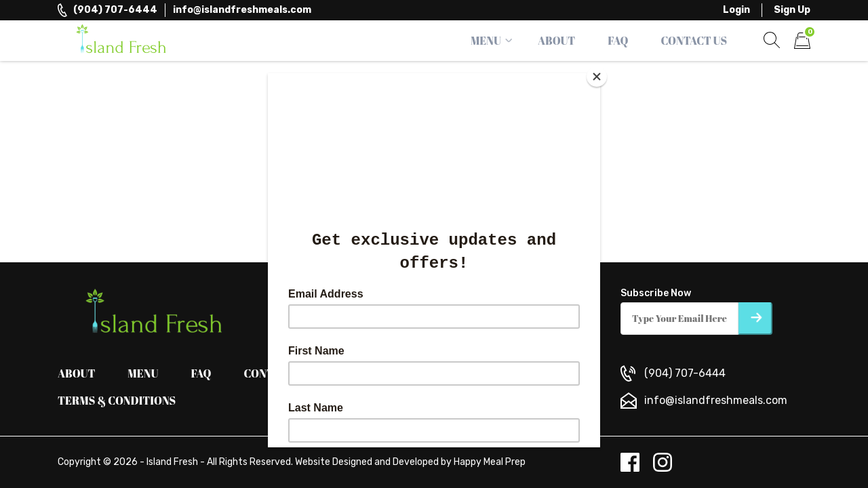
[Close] (597, 77)
